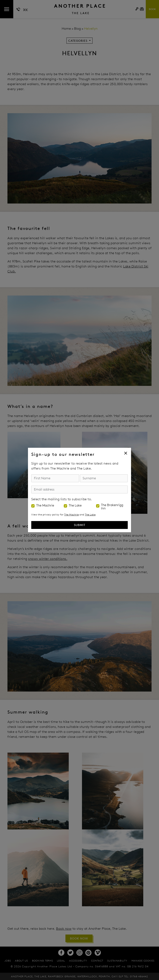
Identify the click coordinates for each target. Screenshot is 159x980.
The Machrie (45, 505)
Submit (80, 525)
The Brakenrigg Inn (112, 507)
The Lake (75, 505)
